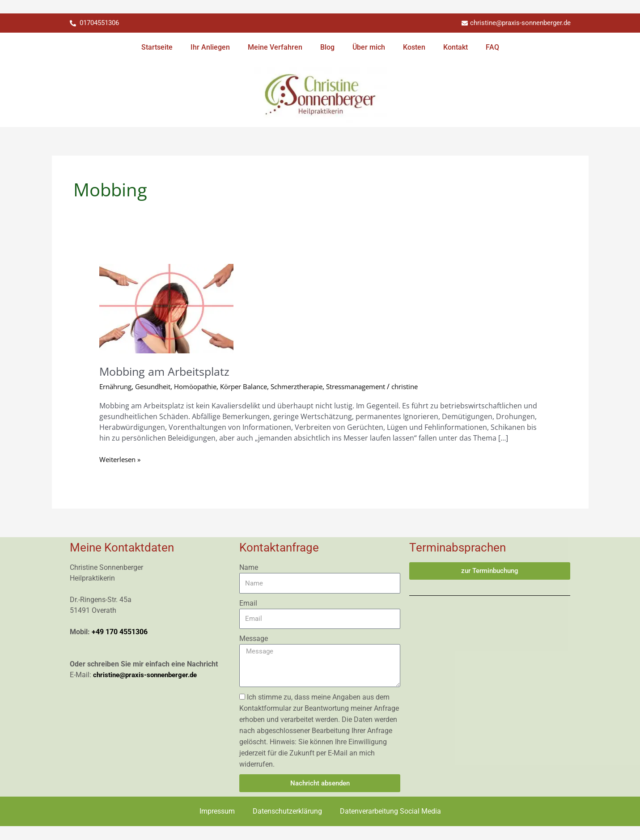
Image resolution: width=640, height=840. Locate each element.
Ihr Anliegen (210, 48)
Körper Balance (259, 386)
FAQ (492, 48)
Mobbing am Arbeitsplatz (167, 371)
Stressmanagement (383, 386)
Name (249, 568)
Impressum (217, 812)
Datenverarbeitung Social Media (390, 812)
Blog (327, 48)
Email (248, 604)
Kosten (414, 48)
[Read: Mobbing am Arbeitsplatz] (166, 308)
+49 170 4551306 (120, 632)
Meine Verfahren (275, 48)
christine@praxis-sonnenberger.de (149, 675)
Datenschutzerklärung (287, 812)
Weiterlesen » (122, 460)
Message (254, 639)
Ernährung (117, 386)
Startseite (157, 48)
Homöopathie (206, 386)
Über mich (369, 48)
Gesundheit (159, 386)
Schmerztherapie (317, 386)
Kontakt (456, 48)
